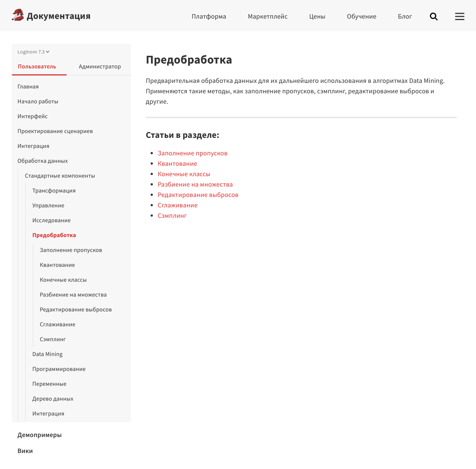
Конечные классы (63, 280)
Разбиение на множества (73, 295)
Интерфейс (33, 116)
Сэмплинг (53, 339)
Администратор (100, 67)
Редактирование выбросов (76, 310)
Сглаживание (58, 324)
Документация (59, 16)
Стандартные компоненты (60, 176)
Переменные (49, 384)
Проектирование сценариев (55, 131)
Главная (28, 87)
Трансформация (54, 191)
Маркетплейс (268, 16)
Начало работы (38, 101)
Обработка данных (43, 161)
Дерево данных (53, 399)
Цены (317, 16)
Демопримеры (40, 435)
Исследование (52, 220)
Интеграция (33, 146)
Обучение (362, 16)
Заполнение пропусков (71, 250)
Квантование (57, 265)
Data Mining (47, 354)
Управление (48, 206)
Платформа (209, 16)
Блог (405, 16)
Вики (25, 451)
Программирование (59, 369)
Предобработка (54, 235)
